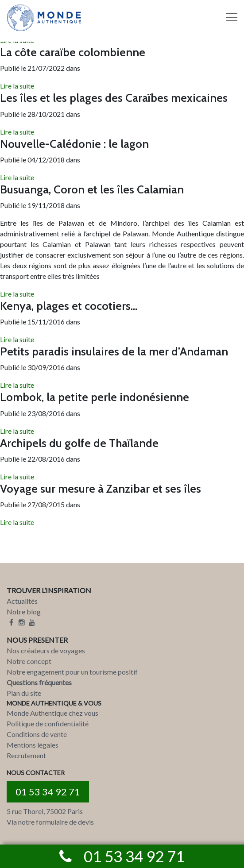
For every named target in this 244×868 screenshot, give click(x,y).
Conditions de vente (37, 734)
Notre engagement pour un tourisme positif (72, 672)
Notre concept (29, 661)
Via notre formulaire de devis (50, 822)
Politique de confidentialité (48, 723)
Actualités (22, 601)
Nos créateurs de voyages (46, 650)
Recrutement (26, 755)
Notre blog (24, 611)
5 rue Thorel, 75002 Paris (45, 811)
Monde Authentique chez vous (52, 713)
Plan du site (24, 693)
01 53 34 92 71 (48, 792)
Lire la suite (17, 86)
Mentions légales (33, 745)
